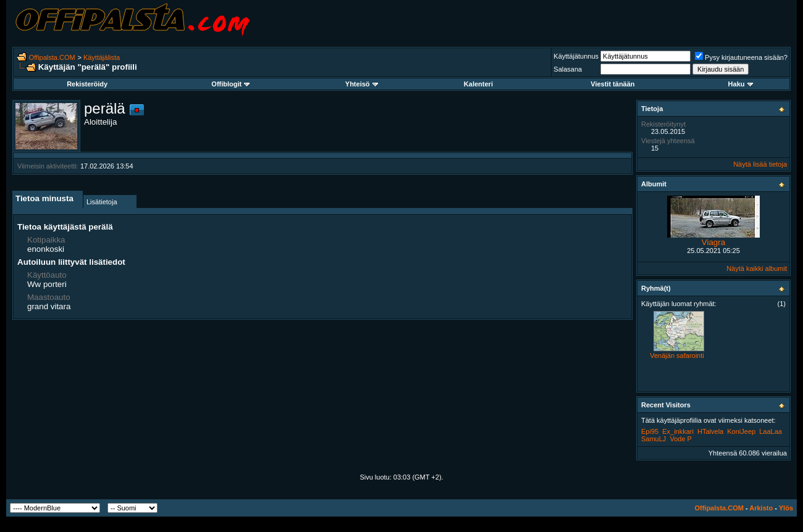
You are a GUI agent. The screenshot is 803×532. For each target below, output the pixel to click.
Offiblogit (230, 84)
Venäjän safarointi (677, 355)
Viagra (713, 242)
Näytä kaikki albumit (757, 268)
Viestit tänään (612, 84)
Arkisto (761, 508)
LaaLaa (771, 431)
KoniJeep (741, 431)
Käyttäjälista (102, 57)
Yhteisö (362, 84)
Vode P (680, 439)
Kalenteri (478, 84)
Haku (741, 84)
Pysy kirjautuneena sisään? (741, 57)
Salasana (568, 69)
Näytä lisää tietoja (760, 164)
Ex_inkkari (678, 431)
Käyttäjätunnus (576, 56)
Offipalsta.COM (52, 57)
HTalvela (710, 431)
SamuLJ (654, 439)
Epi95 (650, 431)
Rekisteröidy (87, 84)
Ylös (786, 508)
